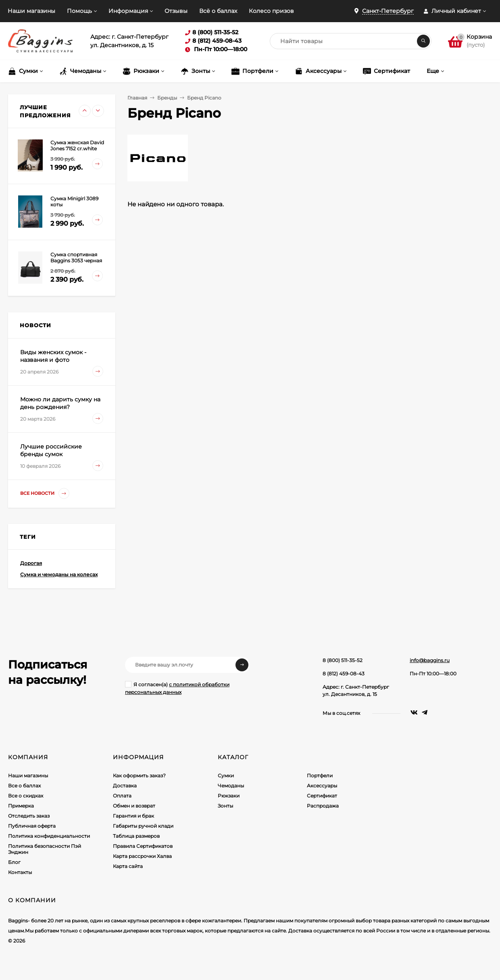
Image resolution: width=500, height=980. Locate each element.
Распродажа (323, 806)
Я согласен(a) (177, 688)
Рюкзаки (229, 796)
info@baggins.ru (430, 660)
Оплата (122, 796)
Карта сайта (128, 866)
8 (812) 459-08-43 (344, 674)
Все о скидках (26, 796)
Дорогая (31, 563)
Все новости (45, 493)
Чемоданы (231, 786)
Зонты (225, 806)
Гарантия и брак (133, 816)
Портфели (320, 775)
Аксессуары (322, 786)
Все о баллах (24, 786)
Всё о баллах (218, 11)
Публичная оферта (32, 826)
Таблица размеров (136, 836)
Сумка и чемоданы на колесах (59, 574)
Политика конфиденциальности (49, 836)
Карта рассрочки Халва (142, 856)
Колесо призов (271, 11)
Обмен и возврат (134, 806)
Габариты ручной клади (143, 826)
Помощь (79, 11)
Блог (14, 862)
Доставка (125, 786)
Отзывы (176, 11)
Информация (128, 11)
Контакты (20, 872)
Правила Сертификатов (143, 846)
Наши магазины (31, 11)
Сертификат (322, 796)
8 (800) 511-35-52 (343, 660)
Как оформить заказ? (139, 775)
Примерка (21, 806)
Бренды (167, 98)
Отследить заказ (29, 816)
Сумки (226, 775)
